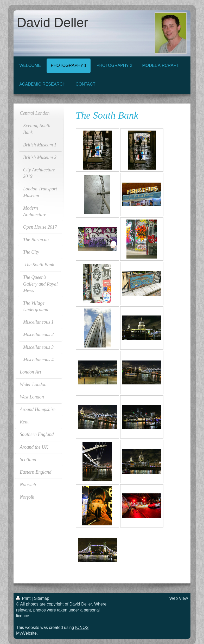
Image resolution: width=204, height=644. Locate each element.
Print (24, 598)
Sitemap (42, 598)
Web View (179, 598)
